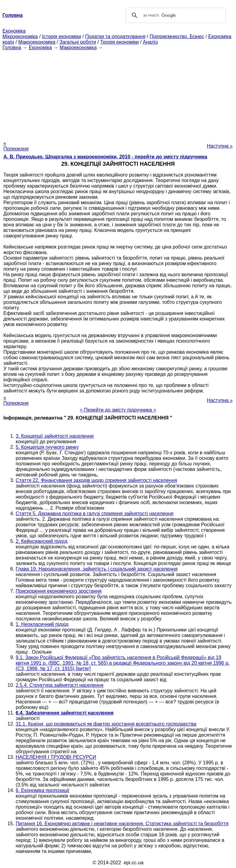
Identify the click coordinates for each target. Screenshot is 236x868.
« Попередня (16, 146)
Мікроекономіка (20, 36)
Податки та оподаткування (115, 36)
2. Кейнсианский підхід (41, 541)
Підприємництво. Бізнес (177, 36)
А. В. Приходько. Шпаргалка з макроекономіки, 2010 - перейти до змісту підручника (105, 157)
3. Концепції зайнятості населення (55, 436)
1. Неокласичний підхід (42, 624)
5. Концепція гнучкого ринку (47, 447)
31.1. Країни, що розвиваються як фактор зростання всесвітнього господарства (106, 724)
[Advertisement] (118, 94)
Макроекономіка (37, 42)
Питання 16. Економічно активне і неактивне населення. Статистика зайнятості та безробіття (122, 824)
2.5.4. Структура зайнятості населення (60, 685)
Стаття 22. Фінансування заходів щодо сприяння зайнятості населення (96, 480)
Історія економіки (62, 36)
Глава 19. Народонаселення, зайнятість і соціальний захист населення (97, 569)
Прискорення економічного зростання (59, 591)
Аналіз (150, 42)
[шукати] (175, 15)
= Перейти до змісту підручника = (118, 410)
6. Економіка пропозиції (43, 790)
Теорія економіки (119, 42)
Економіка (14, 31)
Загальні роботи (78, 42)
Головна (12, 48)
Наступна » (220, 146)
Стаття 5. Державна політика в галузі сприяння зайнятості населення (94, 514)
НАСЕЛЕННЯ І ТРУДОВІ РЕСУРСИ (56, 757)
